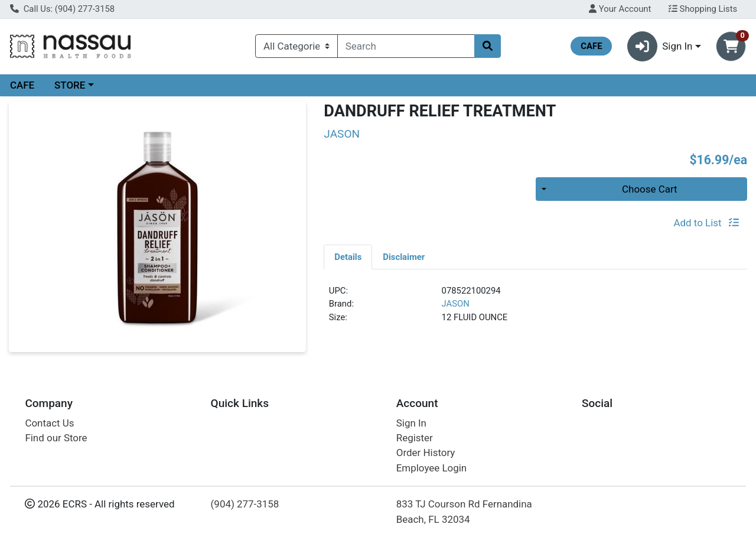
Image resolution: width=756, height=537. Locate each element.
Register (415, 438)
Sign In (411, 423)
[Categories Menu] (296, 46)
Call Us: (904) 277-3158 (62, 9)
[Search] (406, 46)
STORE (70, 85)
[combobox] (406, 46)
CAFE (22, 85)
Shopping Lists (703, 9)
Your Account (620, 9)
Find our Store (56, 438)
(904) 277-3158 (245, 504)
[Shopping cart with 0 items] (731, 46)
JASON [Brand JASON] (456, 304)
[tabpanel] (535, 309)
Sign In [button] (660, 46)
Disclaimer (404, 257)
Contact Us (49, 423)
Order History (426, 453)
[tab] (348, 256)
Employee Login (431, 468)
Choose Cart (650, 189)
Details (348, 257)
